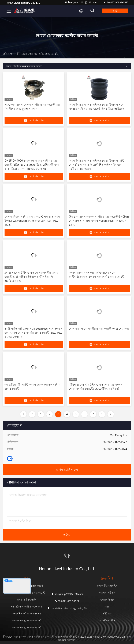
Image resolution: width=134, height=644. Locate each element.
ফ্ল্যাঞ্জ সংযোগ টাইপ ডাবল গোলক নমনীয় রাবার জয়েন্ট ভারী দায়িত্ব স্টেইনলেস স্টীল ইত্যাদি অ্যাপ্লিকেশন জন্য (31, 277)
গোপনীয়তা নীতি (107, 621)
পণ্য (12, 54)
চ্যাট (115, 11)
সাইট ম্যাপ (107, 614)
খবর (107, 607)
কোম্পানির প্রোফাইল (107, 586)
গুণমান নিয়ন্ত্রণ (107, 600)
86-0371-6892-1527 (116, 2)
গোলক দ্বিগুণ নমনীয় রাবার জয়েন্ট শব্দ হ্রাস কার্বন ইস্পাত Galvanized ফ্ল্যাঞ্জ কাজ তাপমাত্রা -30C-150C (32, 221)
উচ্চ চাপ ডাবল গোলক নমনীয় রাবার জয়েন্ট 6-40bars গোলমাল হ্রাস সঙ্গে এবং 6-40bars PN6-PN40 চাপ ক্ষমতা (99, 221)
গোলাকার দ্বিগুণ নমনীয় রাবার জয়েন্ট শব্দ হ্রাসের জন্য (99, 329)
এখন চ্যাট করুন (67, 470)
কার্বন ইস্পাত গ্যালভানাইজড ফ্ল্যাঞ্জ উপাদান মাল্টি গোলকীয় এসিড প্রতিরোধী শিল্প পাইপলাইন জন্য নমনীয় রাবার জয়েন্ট (96, 165)
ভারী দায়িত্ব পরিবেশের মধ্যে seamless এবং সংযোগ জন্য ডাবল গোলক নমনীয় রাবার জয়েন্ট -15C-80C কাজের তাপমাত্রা (33, 333)
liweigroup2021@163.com (81, 2)
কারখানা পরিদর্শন (107, 593)
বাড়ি (5, 54)
